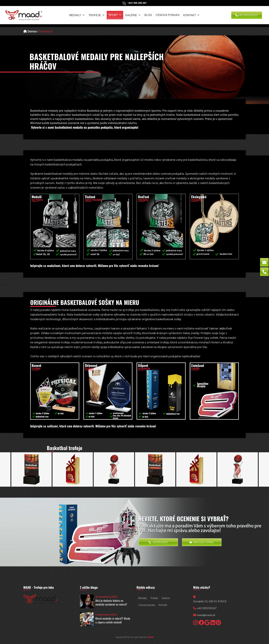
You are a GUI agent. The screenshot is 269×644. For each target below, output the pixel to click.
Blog (148, 15)
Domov (30, 31)
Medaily (77, 15)
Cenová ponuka (168, 15)
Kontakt (191, 15)
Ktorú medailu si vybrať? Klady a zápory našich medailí (113, 620)
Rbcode (151, 637)
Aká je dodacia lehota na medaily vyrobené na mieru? (111, 602)
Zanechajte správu (202, 542)
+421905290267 (247, 15)
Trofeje (97, 15)
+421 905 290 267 (137, 3)
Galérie (133, 15)
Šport (115, 15)
